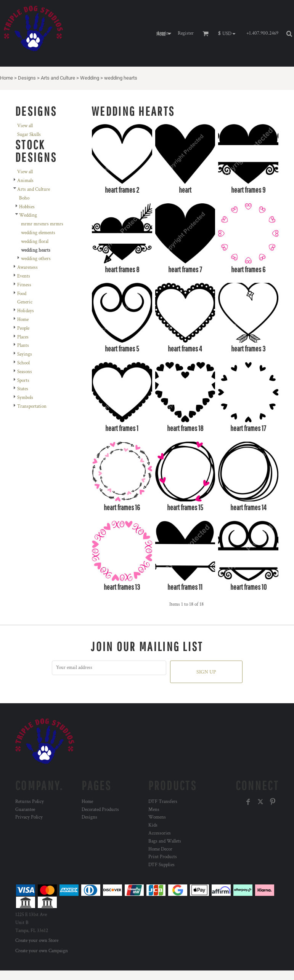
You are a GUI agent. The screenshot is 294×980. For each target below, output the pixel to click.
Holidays (26, 311)
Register (186, 33)
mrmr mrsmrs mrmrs (42, 224)
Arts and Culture (58, 78)
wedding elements (38, 233)
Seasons (25, 372)
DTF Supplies (161, 865)
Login (163, 33)
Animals (25, 181)
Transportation (32, 406)
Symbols (25, 398)
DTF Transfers (163, 802)
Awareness (27, 267)
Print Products (163, 857)
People (23, 328)
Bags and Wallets (165, 841)
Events (24, 276)
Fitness (24, 285)
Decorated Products (100, 810)
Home (6, 78)
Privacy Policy (29, 817)
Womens (157, 817)
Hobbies (27, 207)
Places (23, 337)
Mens (154, 810)
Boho (24, 198)
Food (22, 294)
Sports (23, 381)
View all (25, 126)
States (23, 389)
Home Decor (160, 849)
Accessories (160, 833)
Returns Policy (30, 802)
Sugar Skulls (29, 135)
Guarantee (25, 810)
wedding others (36, 259)
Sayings (25, 354)
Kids (153, 825)
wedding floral (35, 242)
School (23, 363)
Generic (25, 302)
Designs (27, 78)
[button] (229, 34)
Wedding (90, 78)
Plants (23, 346)
